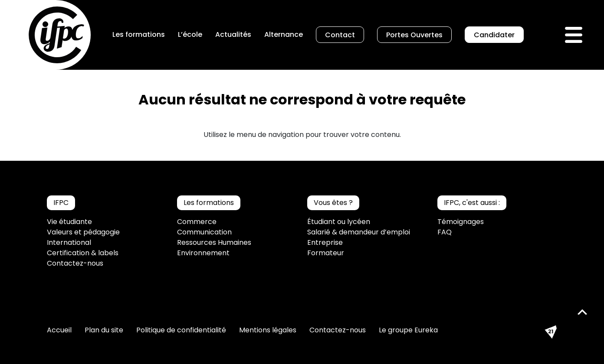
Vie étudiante (69, 222)
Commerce (197, 222)
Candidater (494, 35)
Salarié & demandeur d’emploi (359, 232)
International (69, 242)
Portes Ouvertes (414, 35)
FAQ (445, 232)
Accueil (59, 330)
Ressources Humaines (214, 242)
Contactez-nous (75, 263)
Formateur (326, 253)
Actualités (233, 34)
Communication (204, 232)
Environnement (203, 253)
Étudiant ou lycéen (339, 222)
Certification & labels (83, 253)
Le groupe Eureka (408, 330)
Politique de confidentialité (181, 330)
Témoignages (461, 222)
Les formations (139, 34)
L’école (190, 34)
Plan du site (104, 330)
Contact (340, 35)
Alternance (284, 34)
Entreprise (325, 242)
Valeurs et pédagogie (83, 232)
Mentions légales (268, 330)
